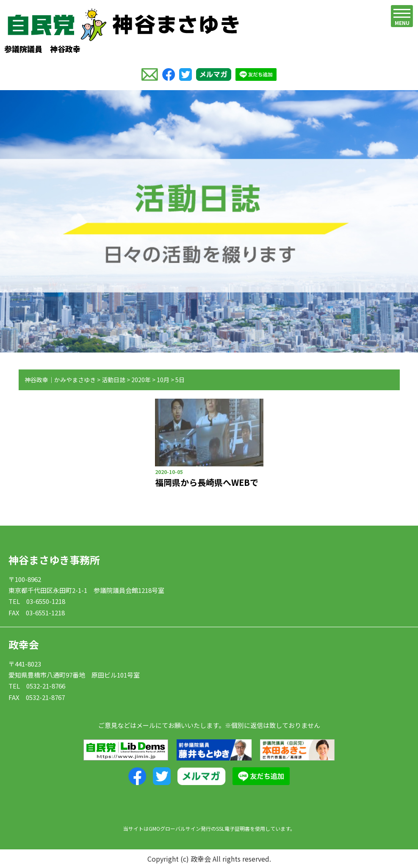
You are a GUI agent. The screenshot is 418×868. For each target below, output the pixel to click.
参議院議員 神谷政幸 (122, 31)
